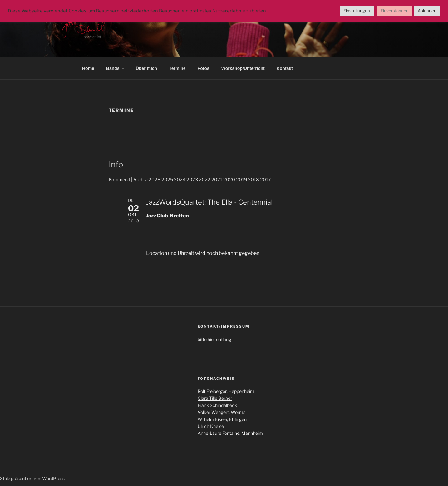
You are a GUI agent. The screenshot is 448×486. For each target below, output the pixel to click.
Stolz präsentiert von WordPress (32, 478)
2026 (155, 180)
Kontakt (285, 68)
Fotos (204, 68)
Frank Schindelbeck (217, 405)
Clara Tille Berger (215, 398)
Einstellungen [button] (357, 11)
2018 (254, 180)
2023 (192, 180)
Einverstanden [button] (395, 11)
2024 (180, 180)
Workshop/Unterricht (243, 68)
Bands (116, 68)
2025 (167, 180)
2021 (217, 180)
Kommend (119, 180)
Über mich (146, 68)
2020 (229, 180)
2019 (241, 180)
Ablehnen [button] (427, 11)
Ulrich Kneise (211, 426)
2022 (205, 180)
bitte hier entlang (214, 339)
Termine (177, 68)
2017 (266, 180)
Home (88, 68)
